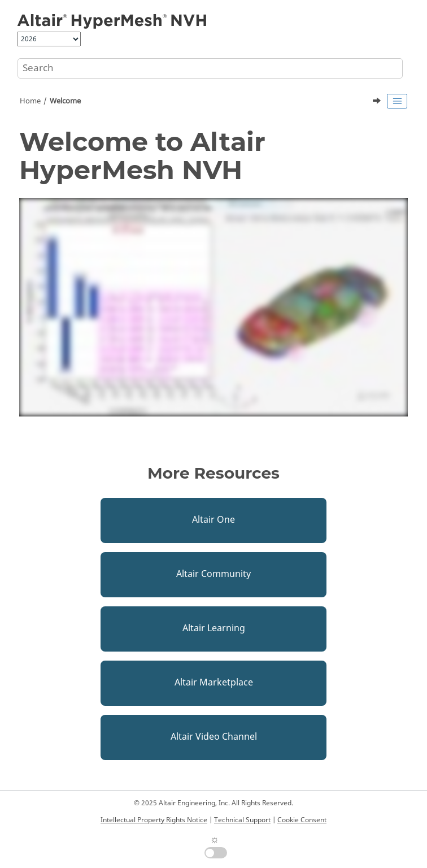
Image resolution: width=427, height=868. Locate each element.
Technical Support (242, 820)
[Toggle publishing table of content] (397, 101)
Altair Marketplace (214, 683)
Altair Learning (214, 628)
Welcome (65, 101)
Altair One (213, 520)
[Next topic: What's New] (378, 102)
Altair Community (213, 574)
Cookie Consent (302, 820)
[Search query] (210, 68)
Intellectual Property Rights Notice (154, 820)
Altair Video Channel (214, 737)
